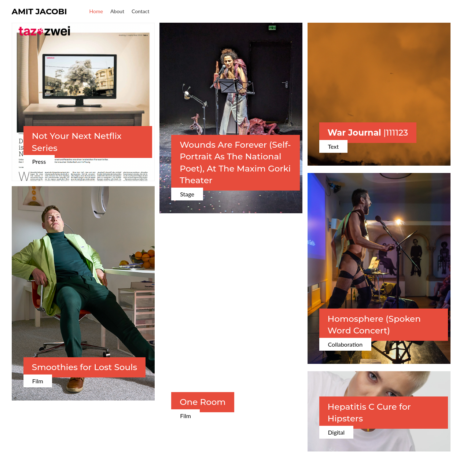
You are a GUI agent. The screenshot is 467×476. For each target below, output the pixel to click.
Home (96, 11)
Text (334, 146)
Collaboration (345, 344)
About (117, 11)
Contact (141, 11)
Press (39, 161)
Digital (336, 432)
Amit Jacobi (39, 12)
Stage (187, 194)
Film (38, 381)
